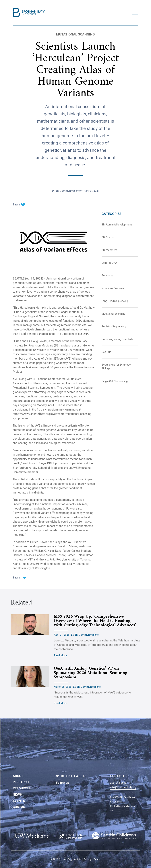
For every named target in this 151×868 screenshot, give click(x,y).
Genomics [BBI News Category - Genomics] (107, 276)
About (18, 776)
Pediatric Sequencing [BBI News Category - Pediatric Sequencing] (114, 326)
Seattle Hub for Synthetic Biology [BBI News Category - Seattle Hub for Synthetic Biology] (116, 367)
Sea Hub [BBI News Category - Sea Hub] (106, 352)
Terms (97, 859)
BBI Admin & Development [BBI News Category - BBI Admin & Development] (117, 225)
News (17, 795)
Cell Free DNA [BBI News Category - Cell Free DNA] (109, 263)
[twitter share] (23, 205)
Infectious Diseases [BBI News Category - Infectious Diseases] (113, 288)
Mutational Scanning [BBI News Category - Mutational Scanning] (113, 314)
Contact (20, 807)
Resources (22, 788)
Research (21, 782)
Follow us (62, 783)
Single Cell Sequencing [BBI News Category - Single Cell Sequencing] (115, 381)
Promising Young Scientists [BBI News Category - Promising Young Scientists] (117, 339)
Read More (60, 655)
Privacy (88, 859)
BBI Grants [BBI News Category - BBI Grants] (108, 237)
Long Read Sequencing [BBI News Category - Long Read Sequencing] (115, 301)
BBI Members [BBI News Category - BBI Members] (109, 250)
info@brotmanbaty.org (123, 787)
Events (19, 801)
